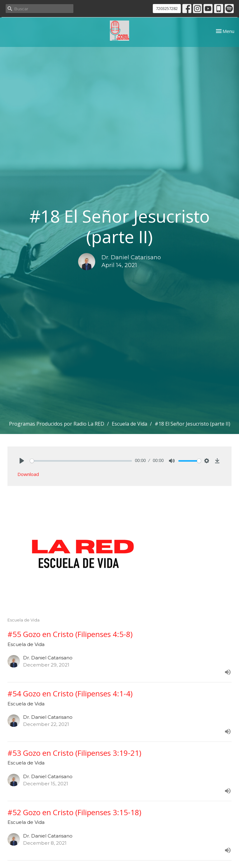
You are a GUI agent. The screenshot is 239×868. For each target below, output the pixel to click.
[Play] (22, 461)
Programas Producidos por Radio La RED (57, 424)
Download (28, 474)
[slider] (81, 461)
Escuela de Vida (129, 424)
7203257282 (167, 8)
